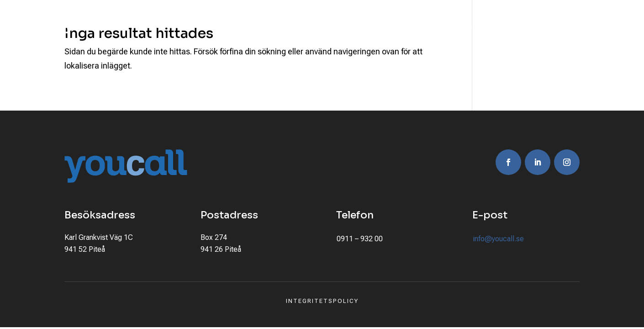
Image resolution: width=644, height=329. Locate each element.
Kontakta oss (552, 27)
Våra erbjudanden (288, 27)
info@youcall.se (498, 239)
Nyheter (498, 27)
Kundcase (363, 27)
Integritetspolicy (322, 301)
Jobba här (452, 27)
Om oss (407, 27)
